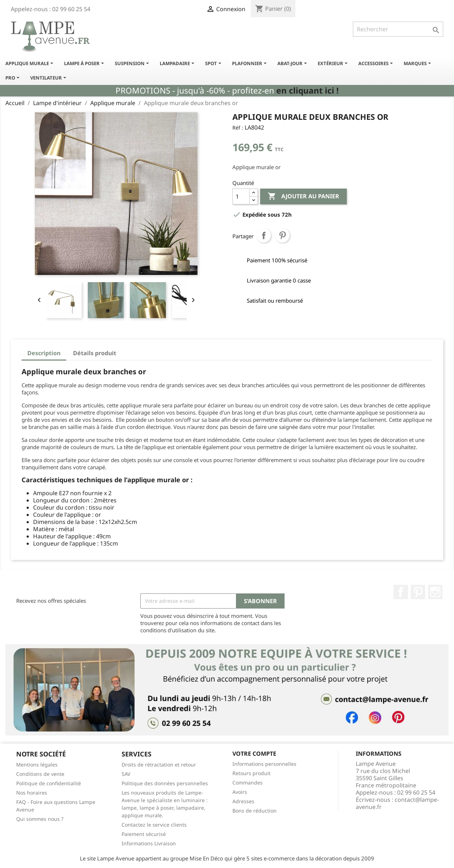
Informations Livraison (149, 843)
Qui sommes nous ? (40, 819)
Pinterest (282, 235)
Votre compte (254, 754)
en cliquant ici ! (307, 91)
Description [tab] (44, 353)
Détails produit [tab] (95, 353)
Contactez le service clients (154, 825)
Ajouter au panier (303, 196)
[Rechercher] (398, 29)
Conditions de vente (40, 774)
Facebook (401, 592)
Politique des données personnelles (165, 783)
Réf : (238, 128)
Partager (264, 235)
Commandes (248, 783)
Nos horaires (32, 793)
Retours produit (251, 773)
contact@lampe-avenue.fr (397, 803)
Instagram (435, 592)
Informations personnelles (264, 764)
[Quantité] (241, 196)
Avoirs (240, 792)
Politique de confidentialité (49, 783)
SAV (126, 774)
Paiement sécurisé (144, 834)
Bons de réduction (255, 811)
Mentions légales (37, 765)
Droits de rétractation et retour (159, 765)
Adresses (243, 801)
